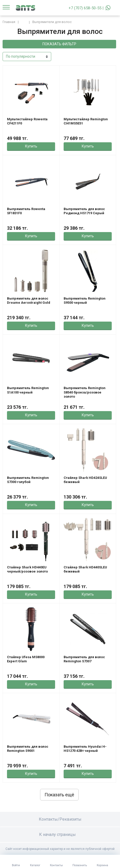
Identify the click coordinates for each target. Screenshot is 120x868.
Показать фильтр (59, 44)
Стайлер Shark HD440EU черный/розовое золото (27, 569)
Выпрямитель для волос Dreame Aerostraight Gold (29, 301)
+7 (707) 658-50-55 (85, 8)
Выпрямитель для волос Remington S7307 (84, 659)
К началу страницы (60, 834)
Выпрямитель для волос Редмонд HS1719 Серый (84, 211)
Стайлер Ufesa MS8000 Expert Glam (26, 659)
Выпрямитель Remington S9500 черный (85, 301)
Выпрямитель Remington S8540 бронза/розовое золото (85, 392)
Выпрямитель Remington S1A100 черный (28, 390)
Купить (31, 146)
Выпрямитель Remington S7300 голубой (28, 480)
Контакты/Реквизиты (60, 819)
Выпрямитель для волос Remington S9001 (28, 749)
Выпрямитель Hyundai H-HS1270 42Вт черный (85, 749)
